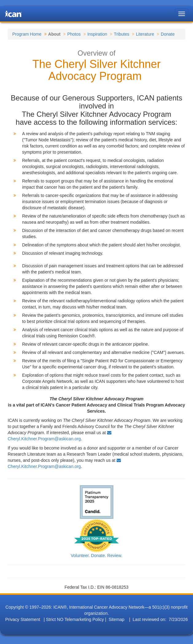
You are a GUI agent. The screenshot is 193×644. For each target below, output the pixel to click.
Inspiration (97, 34)
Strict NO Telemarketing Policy (75, 619)
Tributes (122, 34)
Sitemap (116, 619)
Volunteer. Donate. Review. (96, 556)
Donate (168, 34)
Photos (74, 34)
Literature (145, 34)
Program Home (27, 34)
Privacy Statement (23, 619)
